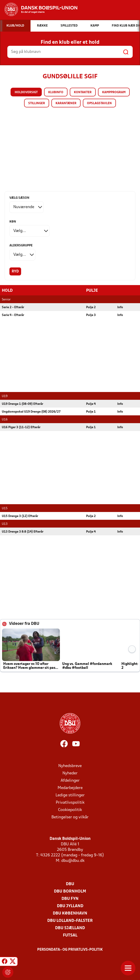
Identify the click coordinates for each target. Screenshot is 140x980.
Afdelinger (70, 780)
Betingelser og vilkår (70, 817)
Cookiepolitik (70, 810)
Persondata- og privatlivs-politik (70, 950)
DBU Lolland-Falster (70, 921)
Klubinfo (56, 92)
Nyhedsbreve (70, 766)
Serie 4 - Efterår (13, 315)
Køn (13, 222)
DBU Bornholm (70, 891)
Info (120, 307)
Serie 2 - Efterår (13, 307)
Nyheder (70, 773)
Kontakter (83, 92)
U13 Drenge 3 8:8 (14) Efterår (23, 532)
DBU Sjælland (70, 928)
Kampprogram (114, 92)
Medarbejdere (70, 788)
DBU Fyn (70, 899)
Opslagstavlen (99, 103)
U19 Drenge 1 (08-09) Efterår (22, 404)
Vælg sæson (19, 198)
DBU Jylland (70, 906)
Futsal (70, 935)
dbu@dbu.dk (73, 861)
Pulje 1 (91, 412)
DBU (70, 884)
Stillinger (37, 103)
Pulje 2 (91, 307)
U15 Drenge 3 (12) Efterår (20, 516)
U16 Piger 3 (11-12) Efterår (21, 427)
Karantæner (66, 103)
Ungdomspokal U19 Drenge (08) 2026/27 (31, 412)
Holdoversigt (26, 92)
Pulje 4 (91, 404)
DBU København (70, 913)
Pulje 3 (91, 315)
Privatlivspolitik (70, 802)
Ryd (15, 272)
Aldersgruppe (21, 246)
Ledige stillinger (70, 795)
